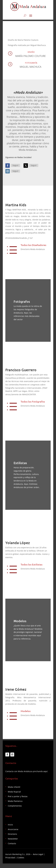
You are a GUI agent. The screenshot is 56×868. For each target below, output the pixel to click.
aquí (45, 777)
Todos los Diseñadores (33, 246)
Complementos (15, 812)
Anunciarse (13, 835)
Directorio (12, 840)
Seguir (15, 167)
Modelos (26, 716)
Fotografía (31, 64)
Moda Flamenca (15, 807)
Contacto (12, 850)
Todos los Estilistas (32, 569)
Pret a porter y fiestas (18, 802)
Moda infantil (14, 793)
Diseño (31, 53)
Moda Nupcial (14, 798)
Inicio (10, 831)
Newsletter (13, 845)
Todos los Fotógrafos (33, 403)
